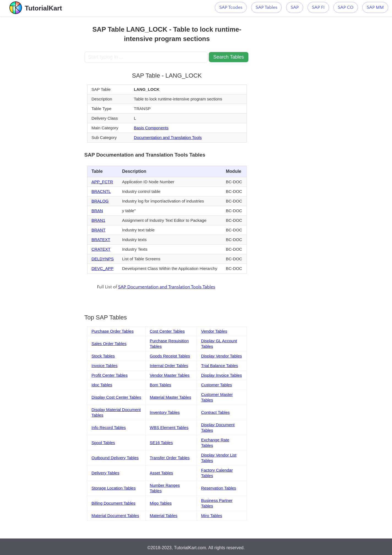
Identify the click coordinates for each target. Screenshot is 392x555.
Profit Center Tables (110, 375)
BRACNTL (101, 191)
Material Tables (164, 516)
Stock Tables (103, 356)
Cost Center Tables (167, 331)
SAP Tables (266, 7)
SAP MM (375, 7)
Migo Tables (161, 503)
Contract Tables (215, 412)
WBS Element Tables (169, 427)
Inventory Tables (165, 412)
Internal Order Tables (169, 366)
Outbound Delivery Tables (115, 458)
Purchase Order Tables (113, 331)
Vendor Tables (214, 331)
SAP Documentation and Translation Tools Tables (167, 287)
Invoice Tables (105, 366)
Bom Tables (160, 385)
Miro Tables (212, 516)
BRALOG (100, 201)
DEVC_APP (103, 268)
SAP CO (346, 7)
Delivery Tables (105, 473)
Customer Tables (216, 385)
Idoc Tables (102, 385)
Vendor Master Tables (170, 375)
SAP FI (318, 7)
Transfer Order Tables (170, 458)
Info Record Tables (109, 427)
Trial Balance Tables (220, 366)
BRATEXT (101, 240)
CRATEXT (101, 249)
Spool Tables (103, 443)
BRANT (99, 230)
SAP (294, 7)
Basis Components (151, 128)
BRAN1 (98, 220)
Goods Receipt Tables (170, 356)
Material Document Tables (115, 516)
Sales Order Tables (109, 344)
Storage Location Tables (114, 488)
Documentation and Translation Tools (168, 137)
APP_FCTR (102, 182)
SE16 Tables (161, 443)
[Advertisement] (44, 99)
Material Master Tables (170, 397)
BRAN (97, 211)
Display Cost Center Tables (116, 397)
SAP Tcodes (231, 7)
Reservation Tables (219, 488)
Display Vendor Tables (221, 356)
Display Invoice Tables (221, 375)
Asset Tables (161, 473)
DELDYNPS (103, 259)
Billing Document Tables (114, 503)
